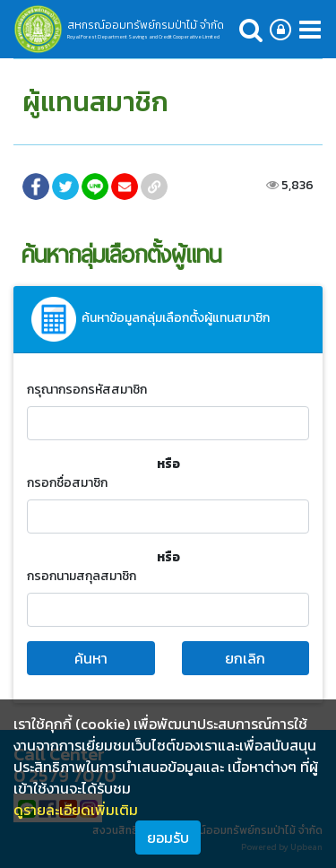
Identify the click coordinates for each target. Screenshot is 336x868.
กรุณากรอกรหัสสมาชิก (87, 390)
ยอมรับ (168, 838)
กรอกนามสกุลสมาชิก (82, 576)
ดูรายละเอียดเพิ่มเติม (76, 810)
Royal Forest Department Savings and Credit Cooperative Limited (143, 37)
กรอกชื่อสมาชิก (67, 483)
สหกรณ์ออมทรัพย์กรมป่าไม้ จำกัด (146, 25)
